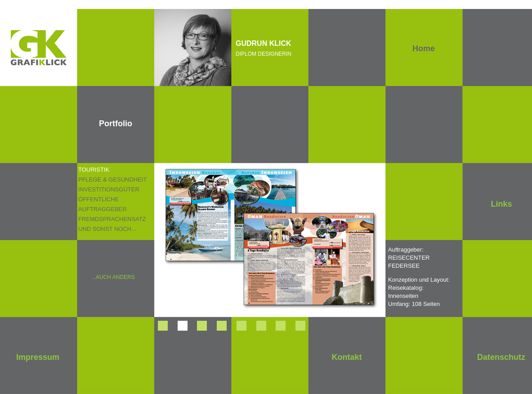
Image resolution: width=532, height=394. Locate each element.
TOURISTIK (94, 170)
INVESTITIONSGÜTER (109, 189)
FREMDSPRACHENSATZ (112, 219)
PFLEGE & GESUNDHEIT (112, 179)
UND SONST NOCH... (107, 229)
